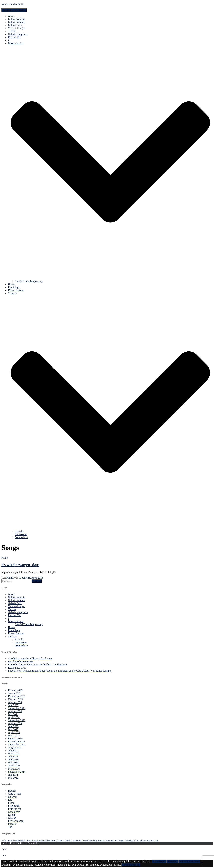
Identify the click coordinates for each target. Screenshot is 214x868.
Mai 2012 (13, 778)
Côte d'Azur (14, 794)
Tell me (12, 31)
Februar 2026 (15, 690)
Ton (10, 827)
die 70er (12, 797)
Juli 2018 (13, 757)
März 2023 (14, 735)
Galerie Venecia (16, 19)
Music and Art (16, 621)
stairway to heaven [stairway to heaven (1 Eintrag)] (117, 840)
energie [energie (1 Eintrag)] (10, 840)
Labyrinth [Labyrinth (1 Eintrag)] (68, 840)
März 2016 (14, 769)
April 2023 (14, 732)
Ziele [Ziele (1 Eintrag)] (156, 840)
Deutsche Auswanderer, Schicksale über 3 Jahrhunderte (38, 665)
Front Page (14, 287)
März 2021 (14, 754)
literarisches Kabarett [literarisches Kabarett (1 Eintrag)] (80, 840)
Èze (10, 800)
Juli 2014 (13, 775)
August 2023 (15, 723)
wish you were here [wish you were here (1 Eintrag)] (147, 840)
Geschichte (14, 812)
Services (13, 636)
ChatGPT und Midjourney (29, 281)
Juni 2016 (13, 760)
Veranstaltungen (17, 28)
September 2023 (17, 720)
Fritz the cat (14, 809)
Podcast (12, 824)
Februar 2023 (15, 738)
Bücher (12, 791)
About (11, 16)
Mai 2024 (13, 714)
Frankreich (14, 806)
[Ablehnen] (202, 862)
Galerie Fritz (15, 25)
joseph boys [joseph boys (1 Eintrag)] (52, 840)
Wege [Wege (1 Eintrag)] (137, 840)
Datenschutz (21, 537)
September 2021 (17, 744)
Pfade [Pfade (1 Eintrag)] (90, 840)
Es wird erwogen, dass (20, 565)
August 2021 (15, 747)
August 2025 (15, 702)
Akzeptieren (159, 861)
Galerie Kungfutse (18, 34)
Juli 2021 (13, 750)
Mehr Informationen (189, 861)
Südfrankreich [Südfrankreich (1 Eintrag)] (130, 840)
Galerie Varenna (17, 22)
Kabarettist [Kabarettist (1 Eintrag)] (60, 840)
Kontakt (19, 531)
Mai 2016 (13, 763)
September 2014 (17, 772)
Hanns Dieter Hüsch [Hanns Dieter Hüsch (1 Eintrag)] (39, 840)
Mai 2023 (13, 729)
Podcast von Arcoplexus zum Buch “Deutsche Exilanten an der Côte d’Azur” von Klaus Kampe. (60, 671)
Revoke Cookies (131, 865)
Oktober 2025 (15, 699)
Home (11, 284)
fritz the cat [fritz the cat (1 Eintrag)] (28, 840)
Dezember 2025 (17, 696)
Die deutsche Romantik (21, 662)
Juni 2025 (13, 705)
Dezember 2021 (17, 741)
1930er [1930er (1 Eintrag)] (4, 840)
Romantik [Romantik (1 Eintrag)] (101, 840)
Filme (4, 558)
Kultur (12, 815)
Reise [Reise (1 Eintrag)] (95, 840)
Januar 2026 (15, 693)
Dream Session (16, 290)
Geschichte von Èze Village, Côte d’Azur (30, 659)
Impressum (21, 534)
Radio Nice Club (17, 668)
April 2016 (14, 766)
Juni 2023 (13, 726)
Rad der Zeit (15, 37)
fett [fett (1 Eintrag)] (22, 840)
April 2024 (14, 717)
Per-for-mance (16, 821)
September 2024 (17, 708)
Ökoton (12, 818)
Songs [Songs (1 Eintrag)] (108, 840)
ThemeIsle (33, 843)
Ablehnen (172, 861)
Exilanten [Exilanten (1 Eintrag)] (16, 840)
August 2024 (15, 711)
